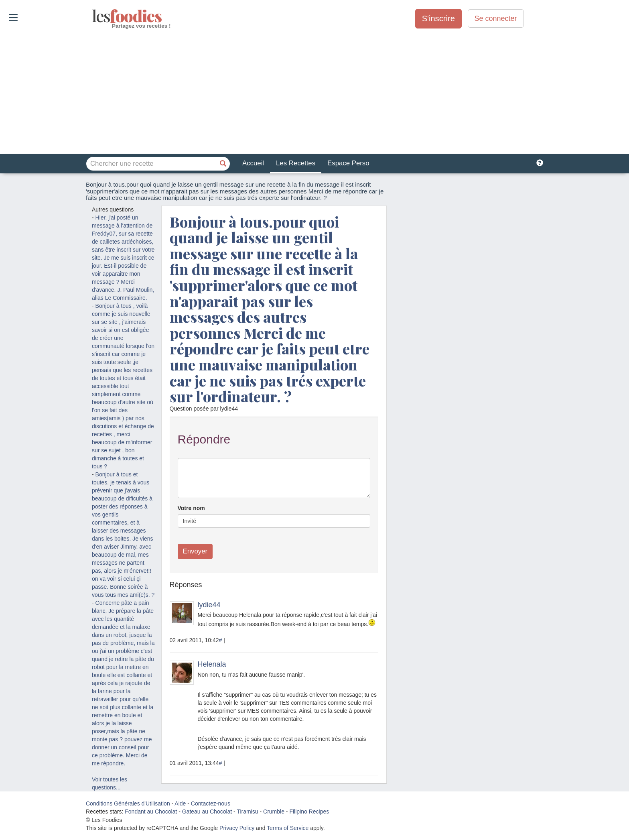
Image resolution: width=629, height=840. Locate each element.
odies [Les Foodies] (93, 16)
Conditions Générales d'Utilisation (128, 803)
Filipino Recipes (309, 812)
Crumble (274, 812)
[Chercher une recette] (223, 164)
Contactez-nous (211, 803)
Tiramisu (247, 812)
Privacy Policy (237, 828)
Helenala (212, 664)
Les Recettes (296, 163)
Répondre (204, 439)
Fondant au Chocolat (151, 812)
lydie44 (209, 605)
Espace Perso (348, 163)
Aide (180, 803)
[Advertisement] (314, 92)
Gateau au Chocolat (207, 812)
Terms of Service (288, 828)
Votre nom (191, 508)
